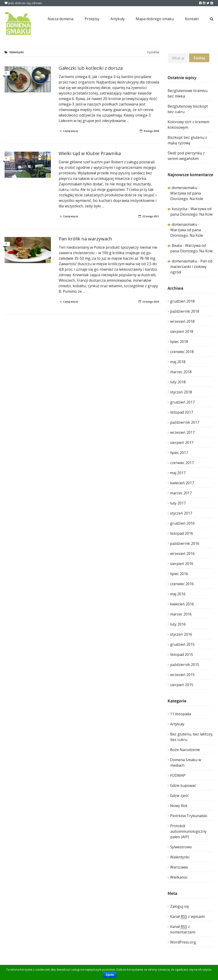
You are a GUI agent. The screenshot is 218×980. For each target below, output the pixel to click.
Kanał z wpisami (187, 917)
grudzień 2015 (182, 644)
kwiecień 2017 (182, 483)
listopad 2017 (182, 412)
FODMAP (178, 775)
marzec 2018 (181, 372)
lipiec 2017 (179, 453)
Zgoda (110, 975)
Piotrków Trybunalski (189, 816)
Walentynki (180, 857)
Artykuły (118, 19)
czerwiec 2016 (182, 584)
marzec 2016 (181, 614)
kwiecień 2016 (182, 604)
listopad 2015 (182, 654)
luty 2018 (178, 382)
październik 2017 (185, 422)
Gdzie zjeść (179, 796)
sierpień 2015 (182, 685)
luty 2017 (178, 503)
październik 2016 (185, 543)
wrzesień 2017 (182, 432)
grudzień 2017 (182, 402)
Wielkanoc (179, 877)
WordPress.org (183, 942)
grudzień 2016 (182, 523)
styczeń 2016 (181, 634)
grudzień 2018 (182, 301)
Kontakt (192, 19)
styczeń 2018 (181, 392)
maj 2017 (178, 473)
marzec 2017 (181, 493)
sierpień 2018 (182, 331)
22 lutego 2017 (151, 216)
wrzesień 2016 (182, 554)
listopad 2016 (182, 533)
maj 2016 (178, 594)
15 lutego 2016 (151, 302)
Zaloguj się (179, 906)
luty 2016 (178, 624)
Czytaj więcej (70, 131)
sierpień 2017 (182, 443)
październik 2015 (185, 665)
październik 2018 (185, 311)
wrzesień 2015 (182, 675)
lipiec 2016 (179, 574)
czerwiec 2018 (182, 352)
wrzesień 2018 (182, 321)
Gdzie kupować (183, 785)
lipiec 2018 (179, 342)
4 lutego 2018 (151, 131)
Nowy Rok (179, 806)
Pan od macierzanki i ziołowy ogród (191, 267)
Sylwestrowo (181, 847)
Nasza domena (61, 19)
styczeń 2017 (181, 513)
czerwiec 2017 (182, 463)
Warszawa (179, 867)
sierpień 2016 (182, 564)
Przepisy (92, 19)
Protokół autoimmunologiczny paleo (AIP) (188, 831)
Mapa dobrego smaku (155, 19)
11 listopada (181, 714)
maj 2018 (178, 362)
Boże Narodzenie (185, 750)
